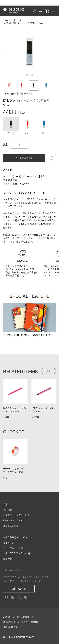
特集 (5, 505)
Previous (4, 54)
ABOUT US (8, 617)
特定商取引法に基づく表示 (15, 622)
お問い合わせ (19, 589)
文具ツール (17, 20)
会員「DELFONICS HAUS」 (17, 553)
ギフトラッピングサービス (16, 515)
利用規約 (35, 622)
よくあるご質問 (11, 526)
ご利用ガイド (10, 510)
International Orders (13, 521)
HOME (7, 20)
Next (55, 54)
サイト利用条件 (10, 627)
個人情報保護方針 (25, 617)
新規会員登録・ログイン (15, 537)
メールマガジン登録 (13, 548)
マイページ (9, 543)
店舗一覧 (8, 559)
